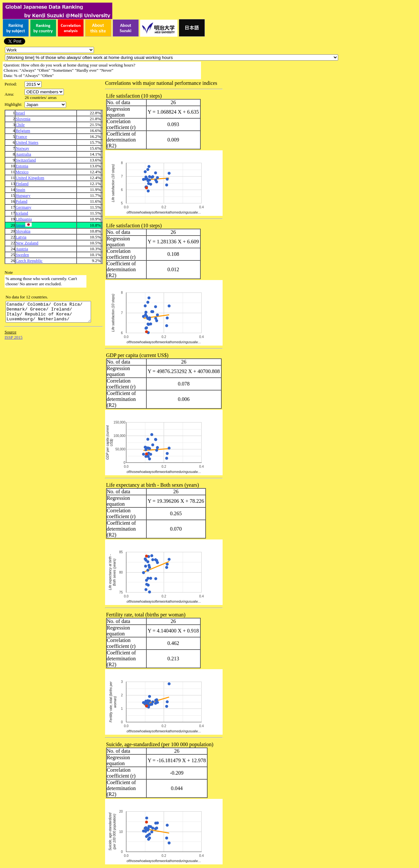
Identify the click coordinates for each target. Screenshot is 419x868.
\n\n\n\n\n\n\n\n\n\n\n (44, 92)
